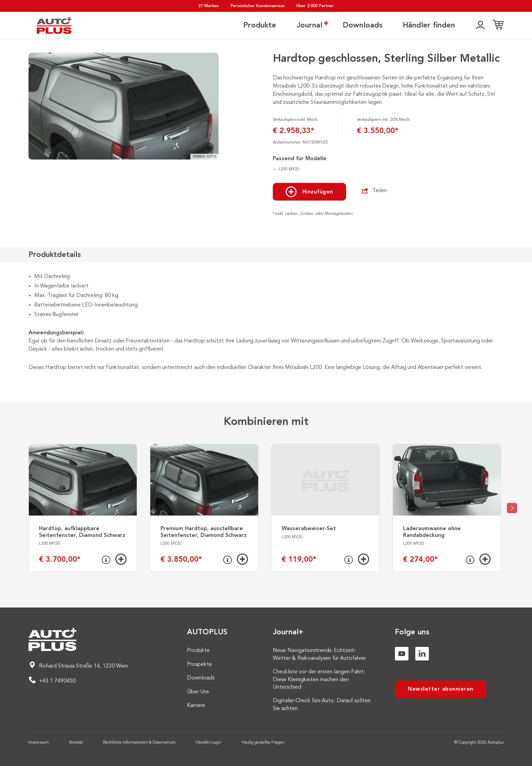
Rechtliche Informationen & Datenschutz (139, 743)
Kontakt (76, 743)
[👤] (480, 25)
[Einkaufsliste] (498, 25)
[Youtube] (402, 654)
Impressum (39, 743)
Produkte (260, 25)
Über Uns (198, 692)
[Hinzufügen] (121, 559)
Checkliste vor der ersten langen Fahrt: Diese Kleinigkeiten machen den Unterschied (319, 680)
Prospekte (199, 665)
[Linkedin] (422, 654)
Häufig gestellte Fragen (263, 743)
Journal (309, 25)
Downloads (363, 25)
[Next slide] (512, 508)
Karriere (196, 706)
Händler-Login (208, 743)
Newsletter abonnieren (441, 689)
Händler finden (429, 25)
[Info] (106, 560)
